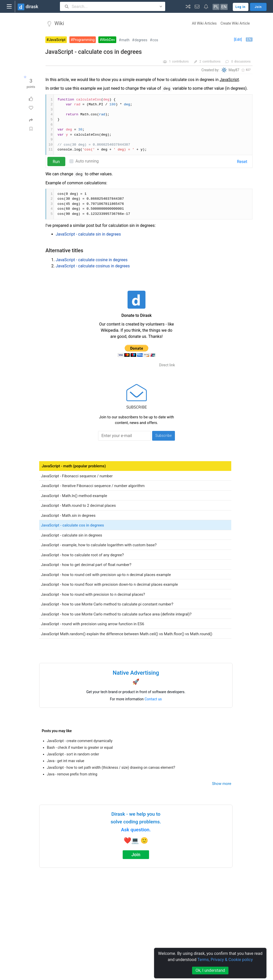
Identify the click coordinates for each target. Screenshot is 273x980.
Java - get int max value (66, 761)
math (125, 40)
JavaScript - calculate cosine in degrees (92, 260)
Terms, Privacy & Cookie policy (225, 960)
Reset (242, 162)
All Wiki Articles (204, 23)
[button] (188, 6)
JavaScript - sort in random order (73, 754)
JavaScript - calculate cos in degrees (94, 52)
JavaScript (57, 40)
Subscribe (164, 436)
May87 (234, 70)
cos (155, 40)
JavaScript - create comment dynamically (80, 741)
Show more (222, 784)
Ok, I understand (210, 970)
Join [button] (258, 7)
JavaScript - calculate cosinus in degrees (93, 266)
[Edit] (238, 39)
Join (136, 855)
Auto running (87, 161)
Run (56, 162)
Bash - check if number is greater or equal (80, 747)
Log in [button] (241, 7)
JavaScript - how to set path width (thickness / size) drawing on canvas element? (111, 767)
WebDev (108, 40)
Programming (84, 40)
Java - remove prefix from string (72, 774)
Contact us (153, 699)
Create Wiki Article (235, 23)
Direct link (167, 365)
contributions (211, 62)
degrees (141, 40)
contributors (180, 62)
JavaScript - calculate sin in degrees (88, 234)
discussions (243, 62)
